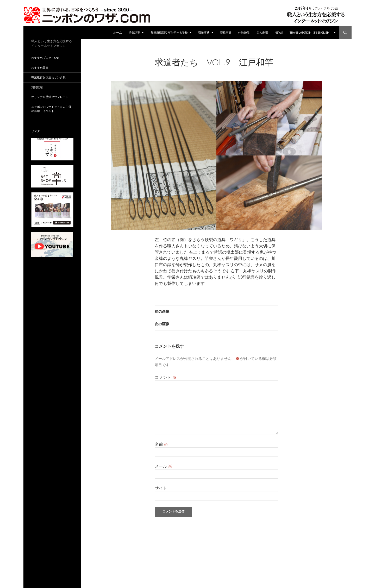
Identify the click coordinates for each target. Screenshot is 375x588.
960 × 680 (196, 69)
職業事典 (204, 32)
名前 (161, 444)
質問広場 (37, 87)
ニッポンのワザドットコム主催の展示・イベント (51, 109)
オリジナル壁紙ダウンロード (50, 97)
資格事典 (226, 32)
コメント (165, 377)
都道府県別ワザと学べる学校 (169, 32)
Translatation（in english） (311, 32)
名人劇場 (262, 32)
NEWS (279, 32)
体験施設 (244, 32)
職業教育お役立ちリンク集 (48, 77)
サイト (161, 488)
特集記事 (134, 32)
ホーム (118, 32)
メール (163, 466)
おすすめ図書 (40, 68)
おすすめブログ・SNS (45, 58)
